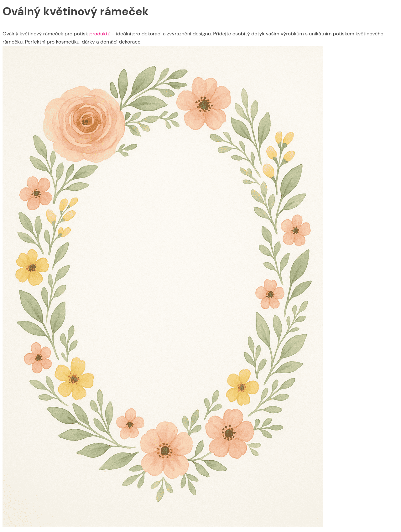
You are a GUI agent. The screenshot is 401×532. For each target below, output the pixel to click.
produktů (100, 34)
